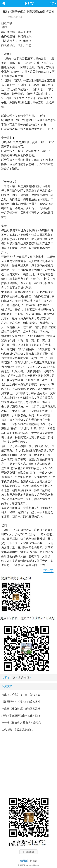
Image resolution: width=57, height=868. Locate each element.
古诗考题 (24, 678)
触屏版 (24, 861)
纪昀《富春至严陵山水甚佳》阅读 (21, 716)
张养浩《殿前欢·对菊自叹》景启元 (21, 723)
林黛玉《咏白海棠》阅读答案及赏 (21, 709)
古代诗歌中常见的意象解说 (17, 730)
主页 (12, 678)
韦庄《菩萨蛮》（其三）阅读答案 (21, 695)
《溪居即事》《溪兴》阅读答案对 (21, 702)
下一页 (48, 571)
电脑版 (33, 861)
